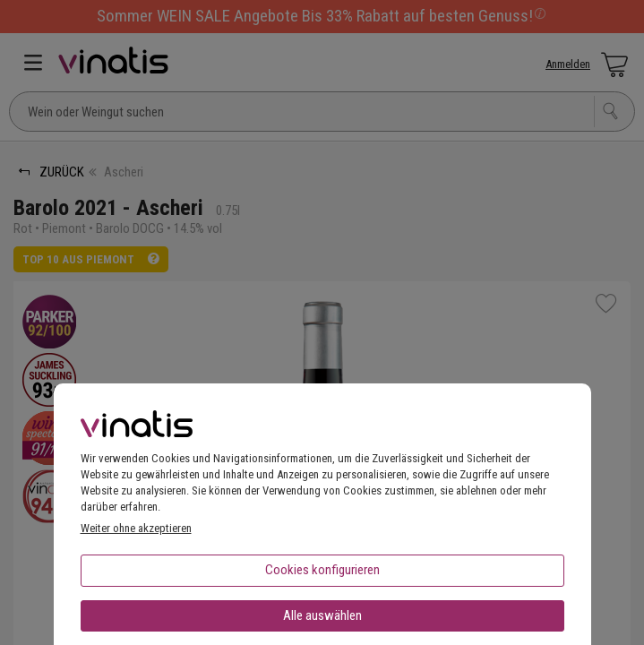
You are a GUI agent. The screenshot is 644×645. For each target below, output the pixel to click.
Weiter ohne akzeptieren (136, 528)
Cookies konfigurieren (322, 570)
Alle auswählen (322, 615)
